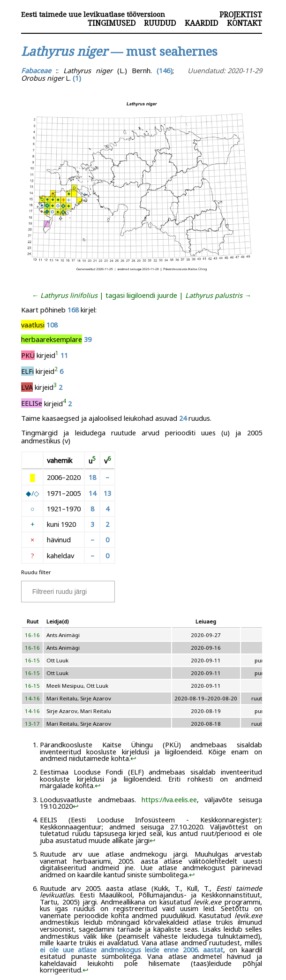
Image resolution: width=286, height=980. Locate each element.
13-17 (32, 724)
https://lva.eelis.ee (169, 799)
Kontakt (245, 23)
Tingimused (112, 23)
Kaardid (201, 23)
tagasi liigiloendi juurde (141, 295)
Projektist (241, 15)
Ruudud (160, 23)
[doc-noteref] (57, 355)
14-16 (32, 698)
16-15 (32, 660)
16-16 (32, 635)
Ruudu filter (36, 572)
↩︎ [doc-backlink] (133, 758)
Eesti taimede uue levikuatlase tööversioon (93, 14)
